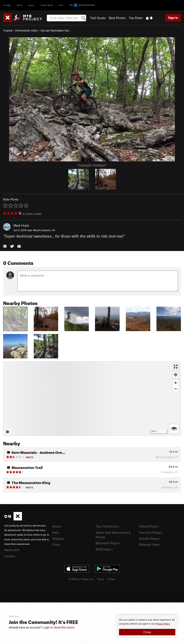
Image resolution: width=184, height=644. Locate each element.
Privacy (112, 579)
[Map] (92, 399)
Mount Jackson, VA (44, 230)
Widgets (58, 538)
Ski (61, 5)
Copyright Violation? (92, 165)
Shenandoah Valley (26, 30)
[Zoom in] (176, 383)
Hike (31, 5)
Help (55, 532)
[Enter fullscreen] (176, 367)
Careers (10, 556)
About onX (12, 550)
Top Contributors (107, 526)
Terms (101, 579)
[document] (147, 627)
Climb (7, 5)
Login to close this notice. (59, 627)
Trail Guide (98, 18)
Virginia (8, 30)
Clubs (56, 544)
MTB (20, 5)
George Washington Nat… (56, 30)
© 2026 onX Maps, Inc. (81, 579)
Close (147, 632)
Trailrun (47, 5)
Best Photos (117, 18)
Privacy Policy (163, 624)
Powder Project (150, 538)
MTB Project (104, 549)
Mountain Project (108, 543)
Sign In (173, 18)
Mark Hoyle (21, 225)
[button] (5, 246)
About (56, 526)
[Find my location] (176, 375)
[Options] (174, 429)
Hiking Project (149, 526)
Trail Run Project (151, 532)
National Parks (149, 544)
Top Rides (136, 18)
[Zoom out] (176, 389)
